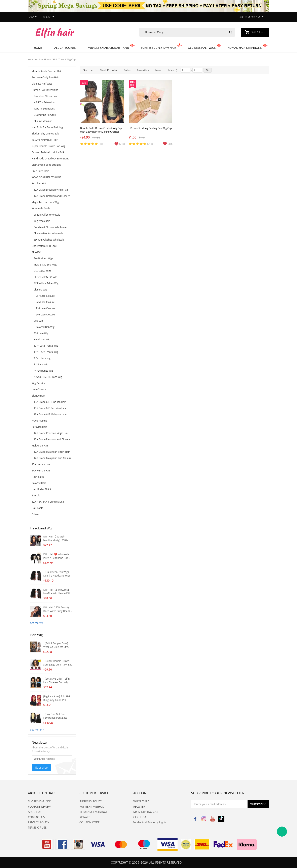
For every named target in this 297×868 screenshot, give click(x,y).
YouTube (213, 819)
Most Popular (108, 70)
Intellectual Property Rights (150, 822)
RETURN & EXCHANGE (93, 812)
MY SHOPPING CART (146, 812)
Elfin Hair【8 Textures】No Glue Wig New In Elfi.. (57, 592)
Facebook (195, 819)
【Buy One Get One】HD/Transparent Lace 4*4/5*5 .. (56, 718)
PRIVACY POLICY (39, 822)
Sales (127, 70)
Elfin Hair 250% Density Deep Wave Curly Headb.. (58, 609)
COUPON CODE (89, 822)
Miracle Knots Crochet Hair (108, 48)
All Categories (65, 48)
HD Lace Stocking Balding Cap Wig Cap (150, 128)
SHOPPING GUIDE (39, 801)
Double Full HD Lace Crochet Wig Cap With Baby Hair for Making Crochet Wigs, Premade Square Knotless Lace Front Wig (101, 134)
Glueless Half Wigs (202, 48)
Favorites (143, 70)
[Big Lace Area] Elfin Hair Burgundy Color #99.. (57, 698)
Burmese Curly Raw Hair (158, 48)
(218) (150, 144)
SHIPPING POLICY (91, 801)
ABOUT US (35, 812)
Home (38, 48)
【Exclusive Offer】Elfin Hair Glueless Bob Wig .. (57, 680)
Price (173, 70)
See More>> (37, 623)
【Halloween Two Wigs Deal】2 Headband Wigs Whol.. (57, 576)
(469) (102, 144)
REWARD (85, 817)
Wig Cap (71, 59)
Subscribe (41, 768)
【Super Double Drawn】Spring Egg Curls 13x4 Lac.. (58, 663)
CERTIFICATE (141, 817)
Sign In (243, 17)
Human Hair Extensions (245, 48)
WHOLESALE (141, 801)
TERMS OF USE (37, 827)
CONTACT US (36, 817)
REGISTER (139, 807)
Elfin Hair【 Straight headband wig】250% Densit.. (56, 540)
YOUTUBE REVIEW (39, 807)
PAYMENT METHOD (92, 807)
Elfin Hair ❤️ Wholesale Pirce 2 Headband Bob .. (57, 556)
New (158, 70)
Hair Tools (59, 59)
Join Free (256, 17)
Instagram (204, 819)
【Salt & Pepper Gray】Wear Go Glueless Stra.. (57, 645)
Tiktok (221, 819)
